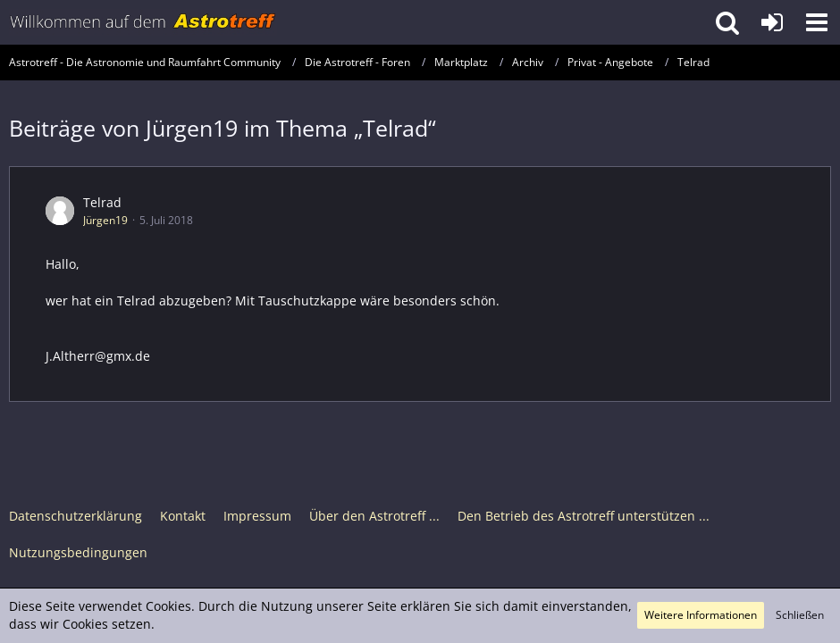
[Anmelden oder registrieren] (772, 22)
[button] (817, 22)
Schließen (800, 615)
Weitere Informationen (701, 615)
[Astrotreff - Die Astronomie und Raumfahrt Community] (143, 22)
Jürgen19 (105, 220)
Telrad (102, 202)
